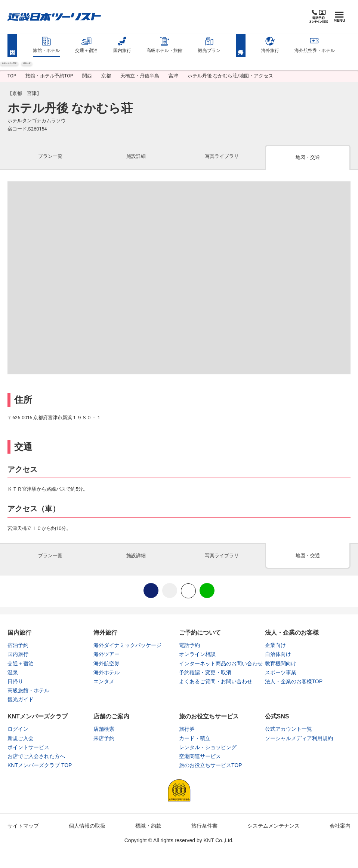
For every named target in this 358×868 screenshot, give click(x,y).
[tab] (50, 164)
